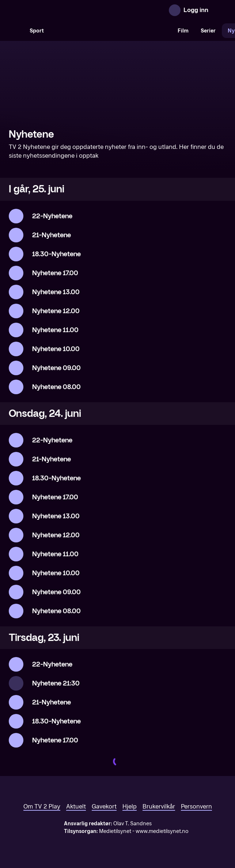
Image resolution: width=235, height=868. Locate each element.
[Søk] (16, 31)
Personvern (196, 806)
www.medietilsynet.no (162, 831)
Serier (208, 31)
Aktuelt (76, 806)
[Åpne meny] (219, 10)
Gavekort (104, 806)
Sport (37, 31)
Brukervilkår (159, 806)
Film (183, 31)
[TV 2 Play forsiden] (64, 10)
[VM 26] (111, 31)
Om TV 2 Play (42, 806)
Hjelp (130, 806)
